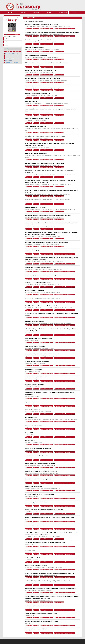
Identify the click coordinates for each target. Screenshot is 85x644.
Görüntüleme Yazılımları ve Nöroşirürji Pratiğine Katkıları (39, 494)
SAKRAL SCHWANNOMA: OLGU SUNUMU (35, 208)
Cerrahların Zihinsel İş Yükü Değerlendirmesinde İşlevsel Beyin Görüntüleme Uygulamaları (48, 581)
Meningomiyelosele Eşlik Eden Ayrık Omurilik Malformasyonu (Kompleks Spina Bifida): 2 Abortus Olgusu (52, 32)
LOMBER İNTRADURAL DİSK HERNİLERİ (35, 126)
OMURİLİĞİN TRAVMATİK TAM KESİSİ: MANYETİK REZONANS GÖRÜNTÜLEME (45, 136)
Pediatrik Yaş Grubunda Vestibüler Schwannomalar (38, 448)
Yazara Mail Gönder (59, 29)
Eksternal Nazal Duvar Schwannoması (34, 290)
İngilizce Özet (29, 29)
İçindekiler (49, 12)
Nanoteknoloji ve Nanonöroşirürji (33, 487)
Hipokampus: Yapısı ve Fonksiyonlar (12, 62)
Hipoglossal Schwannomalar (32, 433)
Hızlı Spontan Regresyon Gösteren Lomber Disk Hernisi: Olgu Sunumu (43, 275)
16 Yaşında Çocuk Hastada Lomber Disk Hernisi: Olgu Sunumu (41, 471)
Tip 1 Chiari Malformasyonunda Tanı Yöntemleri (37, 362)
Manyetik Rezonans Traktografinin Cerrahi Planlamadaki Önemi (41, 614)
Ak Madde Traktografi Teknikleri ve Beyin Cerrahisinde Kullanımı (41, 621)
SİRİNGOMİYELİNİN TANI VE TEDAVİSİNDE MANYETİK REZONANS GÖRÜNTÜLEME (46, 63)
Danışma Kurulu (36, 12)
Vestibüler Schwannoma (31, 417)
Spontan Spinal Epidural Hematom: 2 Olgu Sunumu (38, 283)
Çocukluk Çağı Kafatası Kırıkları (33, 558)
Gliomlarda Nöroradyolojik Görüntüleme (35, 525)
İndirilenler (8, 51)
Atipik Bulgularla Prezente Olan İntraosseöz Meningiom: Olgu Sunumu (43, 306)
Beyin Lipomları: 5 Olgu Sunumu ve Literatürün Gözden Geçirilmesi (42, 354)
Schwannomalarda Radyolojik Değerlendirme (36, 377)
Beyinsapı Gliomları (30, 550)
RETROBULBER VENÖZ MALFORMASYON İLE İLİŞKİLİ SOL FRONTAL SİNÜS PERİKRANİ (48, 215)
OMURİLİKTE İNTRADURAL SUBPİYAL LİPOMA (37, 119)
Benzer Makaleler (49, 29)
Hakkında (10, 12)
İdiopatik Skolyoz (8, 60)
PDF (42, 29)
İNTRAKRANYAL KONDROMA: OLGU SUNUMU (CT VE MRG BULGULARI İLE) (44, 163)
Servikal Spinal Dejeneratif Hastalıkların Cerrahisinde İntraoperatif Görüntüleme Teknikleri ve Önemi (50, 589)
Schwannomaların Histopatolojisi (33, 369)
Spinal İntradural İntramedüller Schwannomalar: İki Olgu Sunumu (41, 25)
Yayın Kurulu (23, 12)
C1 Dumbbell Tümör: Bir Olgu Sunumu (34, 321)
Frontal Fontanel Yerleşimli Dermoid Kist (35, 346)
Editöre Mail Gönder (70, 29)
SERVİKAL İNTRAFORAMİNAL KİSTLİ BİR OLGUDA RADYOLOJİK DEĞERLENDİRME (46, 242)
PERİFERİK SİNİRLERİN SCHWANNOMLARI (36, 153)
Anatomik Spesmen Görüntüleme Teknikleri (36, 629)
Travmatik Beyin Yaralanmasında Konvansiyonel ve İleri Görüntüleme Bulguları (45, 542)
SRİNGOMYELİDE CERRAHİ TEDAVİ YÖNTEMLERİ (37, 94)
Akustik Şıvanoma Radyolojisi (32, 250)
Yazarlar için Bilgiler (62, 12)
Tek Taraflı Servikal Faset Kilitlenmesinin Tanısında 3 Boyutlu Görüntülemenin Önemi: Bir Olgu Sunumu (51, 313)
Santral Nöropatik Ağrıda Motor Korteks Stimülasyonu (38, 339)
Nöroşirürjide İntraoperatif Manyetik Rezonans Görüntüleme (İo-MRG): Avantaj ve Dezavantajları (49, 517)
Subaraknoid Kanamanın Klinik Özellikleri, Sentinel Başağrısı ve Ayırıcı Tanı (44, 510)
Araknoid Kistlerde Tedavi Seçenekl (12, 54)
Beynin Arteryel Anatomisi (10, 58)
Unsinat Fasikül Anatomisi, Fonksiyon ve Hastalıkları (38, 606)
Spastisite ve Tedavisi (9, 56)
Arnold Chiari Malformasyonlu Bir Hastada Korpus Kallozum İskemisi (42, 298)
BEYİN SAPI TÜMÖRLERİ (31, 101)
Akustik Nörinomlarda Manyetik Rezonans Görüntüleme (39, 40)
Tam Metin (36, 29)
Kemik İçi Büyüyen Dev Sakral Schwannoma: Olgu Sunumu (40, 464)
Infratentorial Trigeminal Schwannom (34, 48)
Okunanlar (17, 51)
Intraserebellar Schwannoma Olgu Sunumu (36, 55)
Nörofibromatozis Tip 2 (30, 440)
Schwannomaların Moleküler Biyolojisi (34, 385)
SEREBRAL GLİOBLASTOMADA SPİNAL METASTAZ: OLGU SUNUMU (42, 78)
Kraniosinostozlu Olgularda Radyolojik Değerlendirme (38, 479)
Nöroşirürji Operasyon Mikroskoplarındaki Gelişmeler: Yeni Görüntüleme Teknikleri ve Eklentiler (49, 573)
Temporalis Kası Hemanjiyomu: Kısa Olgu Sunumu (38, 267)
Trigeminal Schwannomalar (32, 402)
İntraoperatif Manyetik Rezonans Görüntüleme (36, 502)
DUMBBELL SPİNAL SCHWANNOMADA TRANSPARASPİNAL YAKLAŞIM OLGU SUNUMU (47, 200)
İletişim (75, 12)
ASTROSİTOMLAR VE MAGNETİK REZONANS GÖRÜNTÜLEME (41, 71)
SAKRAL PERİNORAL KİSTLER (33, 86)
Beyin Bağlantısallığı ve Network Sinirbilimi (36, 565)
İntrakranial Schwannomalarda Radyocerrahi (36, 456)
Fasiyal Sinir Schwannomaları (32, 410)
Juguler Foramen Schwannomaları (33, 425)
